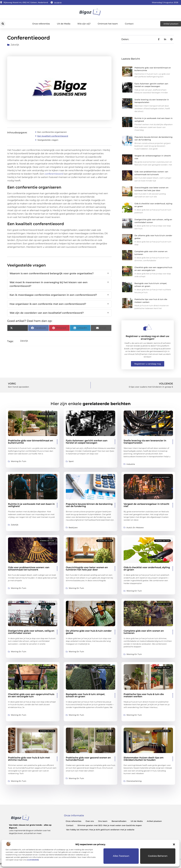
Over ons (90, 821)
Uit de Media (64, 24)
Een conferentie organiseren (52, 132)
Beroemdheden (119, 821)
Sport (109, 414)
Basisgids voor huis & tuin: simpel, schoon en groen (85, 695)
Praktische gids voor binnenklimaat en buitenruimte (31, 442)
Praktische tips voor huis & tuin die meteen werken (144, 695)
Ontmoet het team (108, 24)
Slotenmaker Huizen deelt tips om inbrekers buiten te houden (144, 759)
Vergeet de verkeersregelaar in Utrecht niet (146, 505)
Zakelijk (15, 45)
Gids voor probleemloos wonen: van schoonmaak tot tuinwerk (29, 569)
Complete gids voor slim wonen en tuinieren (144, 632)
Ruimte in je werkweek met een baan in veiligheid (31, 505)
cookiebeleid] (33, 860)
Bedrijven (107, 477)
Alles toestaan (121, 856)
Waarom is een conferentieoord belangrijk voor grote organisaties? (59, 274)
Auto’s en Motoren (161, 477)
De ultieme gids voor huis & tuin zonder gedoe (89, 632)
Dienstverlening (162, 731)
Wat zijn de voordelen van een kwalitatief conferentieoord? (59, 313)
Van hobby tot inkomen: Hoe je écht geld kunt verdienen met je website (100, 830)
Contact (129, 24)
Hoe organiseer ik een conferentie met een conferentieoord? (59, 304)
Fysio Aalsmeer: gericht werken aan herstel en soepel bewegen (87, 442)
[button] (174, 844)
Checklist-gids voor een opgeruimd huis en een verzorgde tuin (31, 695)
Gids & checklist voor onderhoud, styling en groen (147, 569)
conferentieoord (54, 174)
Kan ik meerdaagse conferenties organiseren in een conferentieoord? (59, 295)
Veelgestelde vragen (48, 140)
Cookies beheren (158, 856)
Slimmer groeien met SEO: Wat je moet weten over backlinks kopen (110, 825)
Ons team (103, 821)
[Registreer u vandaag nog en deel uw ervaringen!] (148, 327)
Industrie (165, 414)
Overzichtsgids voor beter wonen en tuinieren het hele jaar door (87, 569)
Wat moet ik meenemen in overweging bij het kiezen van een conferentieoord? (59, 284)
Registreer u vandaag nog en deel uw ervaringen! (148, 338)
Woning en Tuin (47, 414)
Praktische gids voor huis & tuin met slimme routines (29, 759)
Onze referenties (41, 24)
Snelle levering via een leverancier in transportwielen (145, 442)
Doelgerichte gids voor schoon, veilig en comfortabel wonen (31, 632)
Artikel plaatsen (154, 821)
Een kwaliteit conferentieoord (53, 136)
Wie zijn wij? (84, 24)
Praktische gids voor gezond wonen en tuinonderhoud (88, 759)
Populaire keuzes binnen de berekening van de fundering (89, 505)
